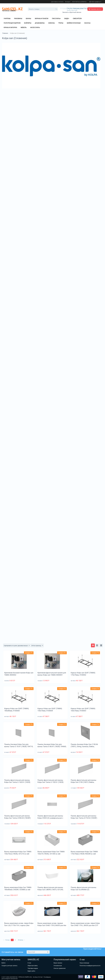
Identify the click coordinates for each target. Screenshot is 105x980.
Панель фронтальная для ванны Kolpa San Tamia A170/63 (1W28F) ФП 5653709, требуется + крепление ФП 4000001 (85, 819)
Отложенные (58, 966)
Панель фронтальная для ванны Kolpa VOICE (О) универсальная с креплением (50, 818)
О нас (29, 963)
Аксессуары (35, 27)
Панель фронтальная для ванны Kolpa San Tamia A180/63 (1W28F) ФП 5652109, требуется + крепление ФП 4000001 (18, 819)
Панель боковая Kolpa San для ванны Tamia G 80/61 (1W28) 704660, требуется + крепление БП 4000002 (52, 747)
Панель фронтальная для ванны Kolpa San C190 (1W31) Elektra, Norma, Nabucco (83, 782)
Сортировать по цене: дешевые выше (17, 646)
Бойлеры (28, 23)
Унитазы (7, 19)
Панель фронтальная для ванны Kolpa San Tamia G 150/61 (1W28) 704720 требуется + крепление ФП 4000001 (51, 783)
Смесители (77, 19)
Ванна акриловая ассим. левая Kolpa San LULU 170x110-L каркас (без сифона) (19, 926)
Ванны (28, 19)
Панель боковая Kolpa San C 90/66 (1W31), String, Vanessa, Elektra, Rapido (84, 747)
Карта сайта (31, 971)
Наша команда (84, 963)
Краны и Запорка (10, 27)
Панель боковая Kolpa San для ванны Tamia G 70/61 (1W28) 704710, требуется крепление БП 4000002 (19, 747)
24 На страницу (39, 646)
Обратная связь (33, 966)
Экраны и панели (41, 19)
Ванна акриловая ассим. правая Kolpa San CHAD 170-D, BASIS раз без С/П (52, 926)
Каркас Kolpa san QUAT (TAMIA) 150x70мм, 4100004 (50, 710)
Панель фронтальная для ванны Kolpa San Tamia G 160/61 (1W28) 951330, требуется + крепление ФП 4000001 (18, 783)
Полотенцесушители (12, 23)
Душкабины (40, 23)
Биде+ (67, 19)
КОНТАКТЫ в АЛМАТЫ (79, 2)
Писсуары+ (56, 19)
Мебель (24, 27)
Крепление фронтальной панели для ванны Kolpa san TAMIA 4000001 (52, 674)
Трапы (61, 23)
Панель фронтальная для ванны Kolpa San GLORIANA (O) (83, 889)
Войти (3, 963)
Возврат (68, 2)
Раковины (18, 19)
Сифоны (51, 23)
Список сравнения (60, 968)
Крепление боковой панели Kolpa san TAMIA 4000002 (19, 674)
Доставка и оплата (57, 2)
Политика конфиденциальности (90, 966)
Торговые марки (33, 968)
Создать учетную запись (9, 966)
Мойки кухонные (74, 23)
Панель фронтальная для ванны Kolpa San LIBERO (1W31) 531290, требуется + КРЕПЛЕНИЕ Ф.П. (50, 890)
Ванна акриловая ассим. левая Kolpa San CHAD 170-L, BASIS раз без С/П (85, 924)
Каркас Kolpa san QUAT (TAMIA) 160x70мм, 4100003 (83, 710)
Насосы (87, 23)
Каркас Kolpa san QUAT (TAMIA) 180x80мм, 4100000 (17, 710)
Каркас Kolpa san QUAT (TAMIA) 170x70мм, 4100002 (83, 674)
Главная (5, 33)
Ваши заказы (58, 963)
